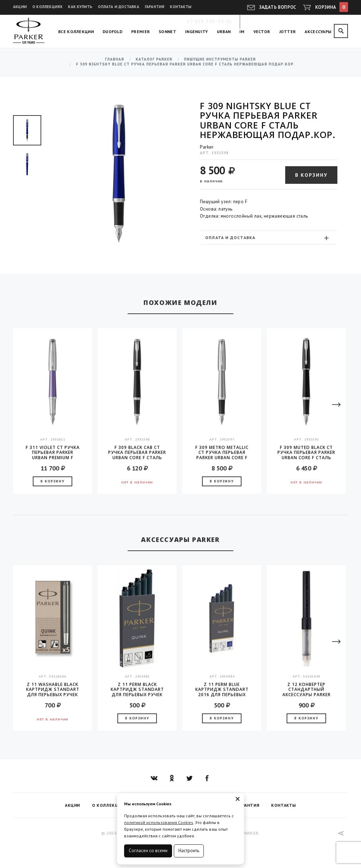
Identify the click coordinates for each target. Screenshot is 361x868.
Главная (115, 59)
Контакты (181, 7)
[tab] (269, 238)
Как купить (80, 7)
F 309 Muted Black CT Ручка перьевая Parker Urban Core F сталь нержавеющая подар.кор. (306, 452)
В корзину (311, 175)
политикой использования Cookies (159, 822)
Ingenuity (197, 32)
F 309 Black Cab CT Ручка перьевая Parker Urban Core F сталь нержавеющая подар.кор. (137, 452)
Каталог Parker (154, 59)
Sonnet (167, 32)
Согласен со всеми (148, 851)
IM (242, 32)
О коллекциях (47, 7)
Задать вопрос (278, 7)
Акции (20, 7)
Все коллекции (76, 32)
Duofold (112, 32)
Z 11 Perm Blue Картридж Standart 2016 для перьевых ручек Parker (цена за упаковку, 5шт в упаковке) (222, 689)
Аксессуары (318, 32)
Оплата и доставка (118, 7)
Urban (224, 32)
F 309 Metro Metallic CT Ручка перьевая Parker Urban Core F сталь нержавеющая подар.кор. (222, 452)
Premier (140, 32)
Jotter (288, 32)
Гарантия (155, 7)
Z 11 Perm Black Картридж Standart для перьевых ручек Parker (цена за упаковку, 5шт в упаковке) (137, 689)
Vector (262, 32)
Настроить (189, 851)
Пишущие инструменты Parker (220, 59)
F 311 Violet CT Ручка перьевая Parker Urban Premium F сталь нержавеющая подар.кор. (53, 452)
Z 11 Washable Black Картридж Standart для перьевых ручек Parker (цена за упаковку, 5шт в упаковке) (53, 689)
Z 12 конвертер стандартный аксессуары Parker (307, 689)
